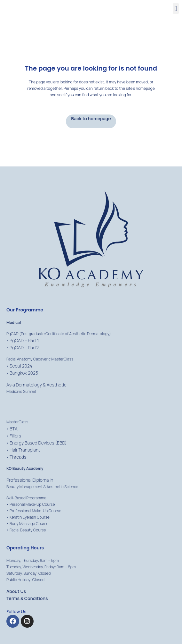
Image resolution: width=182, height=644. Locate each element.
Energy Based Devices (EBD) (38, 443)
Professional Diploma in (30, 480)
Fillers (15, 436)
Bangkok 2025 (24, 373)
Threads (18, 457)
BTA (14, 429)
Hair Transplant (25, 450)
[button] (176, 8)
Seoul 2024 (21, 366)
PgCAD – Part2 (24, 347)
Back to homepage (91, 119)
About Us (16, 591)
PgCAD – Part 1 (24, 340)
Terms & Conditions (27, 598)
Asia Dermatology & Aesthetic (36, 385)
